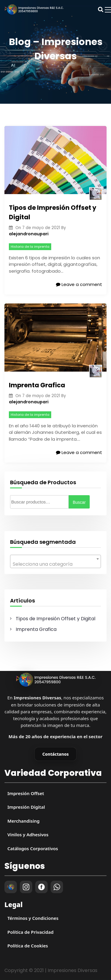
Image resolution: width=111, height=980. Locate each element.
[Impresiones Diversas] (56, 680)
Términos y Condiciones (33, 918)
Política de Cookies (28, 946)
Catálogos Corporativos (33, 848)
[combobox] (56, 561)
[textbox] (56, 564)
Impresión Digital (26, 807)
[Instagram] (26, 887)
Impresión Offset (26, 793)
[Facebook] (41, 887)
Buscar (79, 502)
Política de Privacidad (30, 932)
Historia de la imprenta (30, 247)
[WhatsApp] (57, 887)
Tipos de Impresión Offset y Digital (53, 212)
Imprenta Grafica (37, 385)
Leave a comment (79, 284)
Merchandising (24, 821)
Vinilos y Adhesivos (28, 834)
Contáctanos (55, 754)
